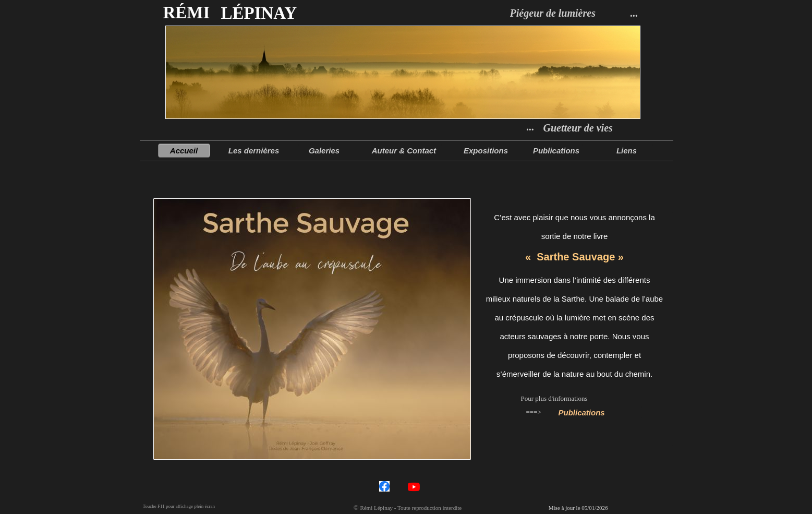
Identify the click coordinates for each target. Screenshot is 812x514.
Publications (582, 413)
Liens (627, 151)
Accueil (184, 151)
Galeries (324, 151)
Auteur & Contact (405, 151)
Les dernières (254, 151)
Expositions (486, 151)
